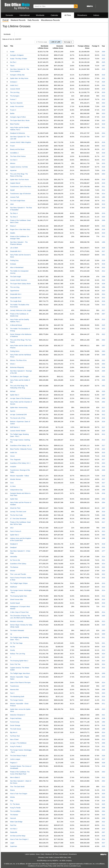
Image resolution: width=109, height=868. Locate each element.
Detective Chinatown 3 (18, 715)
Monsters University (17, 621)
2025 (103, 62)
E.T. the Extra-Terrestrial (18, 519)
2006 (103, 220)
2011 (103, 127)
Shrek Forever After (17, 599)
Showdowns (82, 15)
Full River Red (15, 736)
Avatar (12, 52)
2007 (103, 314)
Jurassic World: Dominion (19, 280)
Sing (12, 801)
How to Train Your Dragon (19, 794)
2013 (103, 146)
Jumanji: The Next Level (18, 512)
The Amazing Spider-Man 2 (19, 661)
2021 (103, 78)
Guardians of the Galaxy (18, 564)
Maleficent (14, 587)
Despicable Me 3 (16, 251)
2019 (103, 55)
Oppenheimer (15, 291)
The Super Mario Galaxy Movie (20, 284)
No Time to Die (15, 560)
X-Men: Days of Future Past (19, 612)
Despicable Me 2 (16, 298)
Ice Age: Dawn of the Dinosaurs (21, 398)
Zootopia (13, 264)
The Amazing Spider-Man (19, 596)
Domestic (9, 15)
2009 (103, 52)
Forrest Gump (15, 722)
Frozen (12, 146)
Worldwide (40, 15)
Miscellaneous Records (50, 20)
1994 (103, 287)
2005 (103, 371)
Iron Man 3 (14, 160)
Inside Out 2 (14, 85)
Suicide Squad (15, 603)
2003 (103, 174)
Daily (42, 854)
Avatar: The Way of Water (19, 59)
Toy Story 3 (14, 217)
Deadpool (13, 547)
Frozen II (13, 110)
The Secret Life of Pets (18, 418)
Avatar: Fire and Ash (17, 106)
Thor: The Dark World (17, 787)
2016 (103, 167)
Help (69, 857)
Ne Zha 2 (13, 62)
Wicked (13, 571)
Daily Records (33, 20)
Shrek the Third (15, 508)
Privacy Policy (48, 866)
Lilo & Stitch (14, 248)
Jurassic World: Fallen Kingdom (21, 142)
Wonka (12, 797)
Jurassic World (15, 89)
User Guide (49, 857)
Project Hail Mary (16, 718)
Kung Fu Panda (15, 808)
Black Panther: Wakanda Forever (21, 449)
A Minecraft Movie (16, 325)
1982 (103, 519)
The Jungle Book (16, 301)
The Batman (14, 567)
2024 (103, 85)
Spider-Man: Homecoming (19, 408)
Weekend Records (18, 20)
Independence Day (16, 490)
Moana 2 (13, 226)
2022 (103, 59)
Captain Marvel (15, 183)
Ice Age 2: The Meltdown (18, 743)
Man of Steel (14, 739)
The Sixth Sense (16, 729)
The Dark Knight (15, 277)
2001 (103, 255)
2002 (103, 340)
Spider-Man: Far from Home (19, 180)
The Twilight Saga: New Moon (20, 673)
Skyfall (12, 190)
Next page (68, 42)
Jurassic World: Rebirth (18, 431)
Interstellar (14, 557)
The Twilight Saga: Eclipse (19, 583)
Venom (12, 456)
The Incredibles (15, 811)
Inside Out (14, 453)
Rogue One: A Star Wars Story (20, 229)
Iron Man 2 (14, 829)
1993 (103, 197)
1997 (103, 66)
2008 (103, 277)
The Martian (14, 815)
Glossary (41, 857)
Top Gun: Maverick (16, 103)
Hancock (13, 818)
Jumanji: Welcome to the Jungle (21, 310)
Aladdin (13, 233)
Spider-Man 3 (15, 395)
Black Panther (15, 124)
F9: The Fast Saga (16, 643)
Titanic (12, 66)
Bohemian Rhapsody (17, 367)
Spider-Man (14, 499)
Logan (12, 843)
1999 (103, 242)
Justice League (15, 759)
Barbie (12, 113)
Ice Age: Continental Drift (18, 415)
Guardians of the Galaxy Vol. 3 (20, 463)
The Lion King (15, 92)
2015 (103, 69)
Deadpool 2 (14, 544)
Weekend (48, 854)
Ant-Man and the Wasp (18, 836)
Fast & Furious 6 (16, 531)
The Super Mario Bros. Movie (20, 120)
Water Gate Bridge (16, 822)
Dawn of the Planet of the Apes (20, 683)
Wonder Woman (15, 479)
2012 (103, 96)
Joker (12, 204)
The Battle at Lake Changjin (19, 377)
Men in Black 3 (15, 777)
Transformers (15, 686)
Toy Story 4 (14, 213)
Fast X (12, 693)
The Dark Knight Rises (18, 201)
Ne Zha (13, 647)
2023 (103, 113)
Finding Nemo (15, 351)
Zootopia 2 (14, 82)
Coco (12, 483)
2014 (103, 194)
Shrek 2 (13, 364)
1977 (103, 551)
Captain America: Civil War (19, 167)
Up (11, 634)
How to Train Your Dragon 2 (19, 839)
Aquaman (13, 170)
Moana (12, 790)
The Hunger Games (17, 700)
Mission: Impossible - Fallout (20, 476)
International (25, 15)
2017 (103, 137)
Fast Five (13, 825)
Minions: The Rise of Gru (18, 360)
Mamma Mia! (14, 690)
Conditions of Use (34, 866)
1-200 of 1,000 (55, 42)
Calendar (54, 15)
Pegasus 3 (14, 763)
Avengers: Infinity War (17, 75)
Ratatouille (14, 832)
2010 (103, 217)
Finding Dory (14, 260)
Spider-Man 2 (15, 535)
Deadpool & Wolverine (18, 133)
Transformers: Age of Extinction (20, 194)
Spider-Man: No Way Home (19, 78)
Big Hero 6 (14, 732)
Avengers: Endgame (17, 55)
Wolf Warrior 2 (15, 427)
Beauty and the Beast (17, 149)
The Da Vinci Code (16, 515)
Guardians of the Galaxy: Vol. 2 (20, 445)
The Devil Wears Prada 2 (18, 756)
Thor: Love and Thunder (18, 574)
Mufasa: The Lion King (18, 654)
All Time (68, 15)
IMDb (63, 861)
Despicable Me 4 (16, 294)
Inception (13, 467)
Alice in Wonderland (17, 267)
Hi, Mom (13, 486)
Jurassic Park (15, 197)
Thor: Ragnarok (15, 460)
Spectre (13, 411)
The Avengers (15, 96)
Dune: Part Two (15, 664)
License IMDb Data (60, 857)
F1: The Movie (15, 804)
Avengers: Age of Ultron (18, 117)
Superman (14, 846)
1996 (103, 490)
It (11, 657)
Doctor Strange (15, 725)
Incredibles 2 (14, 153)
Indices (96, 15)
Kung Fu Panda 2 (16, 746)
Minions (13, 163)
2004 (103, 364)
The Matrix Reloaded (17, 630)
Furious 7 (13, 99)
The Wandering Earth (17, 697)
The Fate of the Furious (18, 156)
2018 (103, 75)
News (38, 854)
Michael (13, 391)
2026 (103, 284)
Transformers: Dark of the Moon (21, 187)
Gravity (12, 650)
